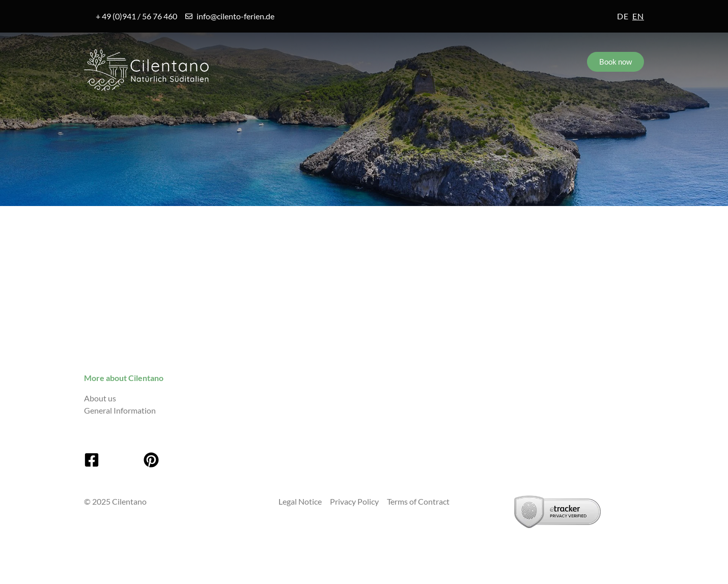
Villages (203, 113)
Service (420, 113)
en (638, 16)
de (623, 16)
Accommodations (312, 113)
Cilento (114, 113)
